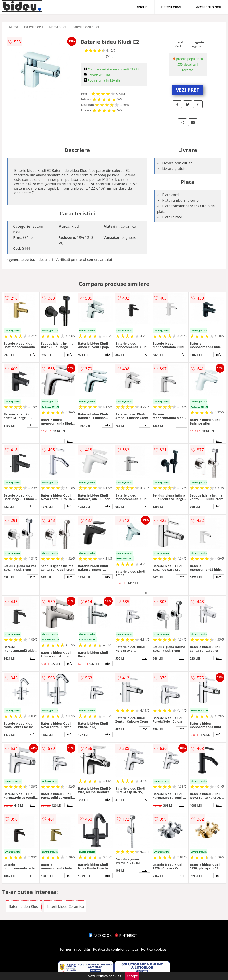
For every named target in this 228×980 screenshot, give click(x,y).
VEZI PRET (188, 90)
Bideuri (142, 7)
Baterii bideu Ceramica (65, 906)
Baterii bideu (172, 7)
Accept (132, 976)
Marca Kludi (58, 27)
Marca (13, 27)
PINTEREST (126, 936)
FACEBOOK (100, 936)
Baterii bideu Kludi (86, 27)
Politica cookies (154, 949)
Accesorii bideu (209, 7)
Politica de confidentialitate (116, 949)
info (33, 354)
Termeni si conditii (75, 949)
